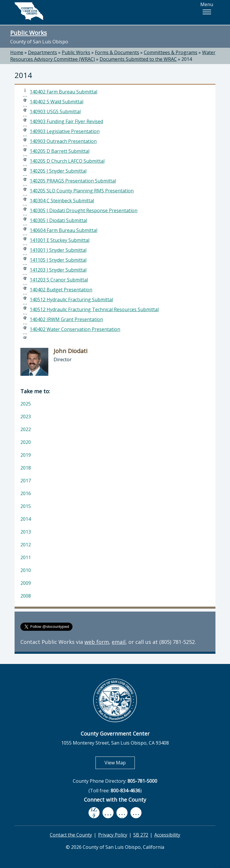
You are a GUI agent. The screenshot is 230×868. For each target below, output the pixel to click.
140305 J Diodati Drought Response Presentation (84, 210)
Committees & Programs (171, 52)
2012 (26, 545)
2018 (26, 468)
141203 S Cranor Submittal (59, 280)
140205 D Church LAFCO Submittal (67, 161)
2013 (26, 532)
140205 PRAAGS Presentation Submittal (73, 181)
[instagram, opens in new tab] (136, 813)
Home (17, 52)
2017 (26, 481)
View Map (120, 762)
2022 (26, 429)
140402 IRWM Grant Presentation (66, 319)
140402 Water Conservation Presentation (75, 329)
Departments (43, 52)
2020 (26, 442)
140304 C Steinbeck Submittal (62, 201)
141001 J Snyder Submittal (58, 250)
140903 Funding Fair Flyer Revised (66, 121)
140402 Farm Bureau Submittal (63, 92)
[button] (207, 12)
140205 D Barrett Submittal (60, 151)
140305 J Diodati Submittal (58, 220)
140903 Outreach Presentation (63, 141)
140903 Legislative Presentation (65, 131)
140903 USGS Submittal (55, 111)
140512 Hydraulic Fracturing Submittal (71, 300)
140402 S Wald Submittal (56, 102)
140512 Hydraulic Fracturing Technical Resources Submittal (94, 309)
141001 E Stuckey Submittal (60, 240)
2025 (26, 404)
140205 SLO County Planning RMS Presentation (82, 191)
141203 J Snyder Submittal (58, 270)
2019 (26, 455)
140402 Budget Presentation (61, 290)
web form (97, 642)
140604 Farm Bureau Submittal (63, 230)
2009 (26, 583)
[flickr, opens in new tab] (122, 813)
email (119, 642)
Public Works (29, 33)
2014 (187, 59)
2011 (26, 557)
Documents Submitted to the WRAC (138, 59)
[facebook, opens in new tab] (94, 813)
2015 (26, 506)
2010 (26, 570)
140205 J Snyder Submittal (58, 171)
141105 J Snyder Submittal (58, 260)
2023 (26, 417)
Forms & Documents (117, 52)
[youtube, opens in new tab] (108, 813)
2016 (26, 493)
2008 (26, 596)
